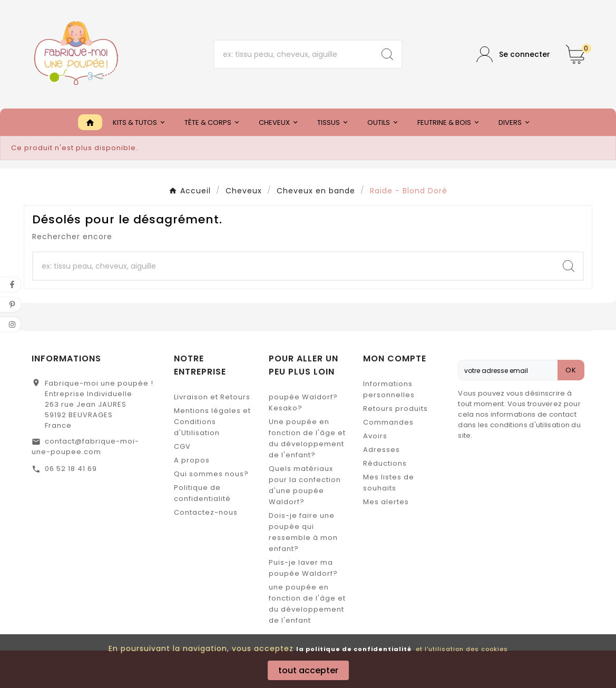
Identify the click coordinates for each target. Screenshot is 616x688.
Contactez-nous (206, 512)
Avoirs (375, 436)
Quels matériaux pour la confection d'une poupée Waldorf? (305, 485)
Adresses (382, 450)
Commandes (388, 422)
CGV (182, 446)
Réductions (385, 463)
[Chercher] (294, 54)
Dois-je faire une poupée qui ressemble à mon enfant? (303, 532)
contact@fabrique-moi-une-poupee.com (85, 446)
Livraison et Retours (212, 397)
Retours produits (395, 409)
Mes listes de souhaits (389, 483)
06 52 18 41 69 (71, 469)
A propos (192, 460)
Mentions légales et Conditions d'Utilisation (212, 422)
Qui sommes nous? (211, 474)
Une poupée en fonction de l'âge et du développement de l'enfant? (307, 438)
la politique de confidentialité (354, 649)
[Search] (387, 54)
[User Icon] (513, 55)
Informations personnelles (389, 389)
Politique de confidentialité (202, 493)
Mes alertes (386, 502)
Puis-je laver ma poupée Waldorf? (303, 568)
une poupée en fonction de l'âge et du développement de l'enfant (307, 604)
